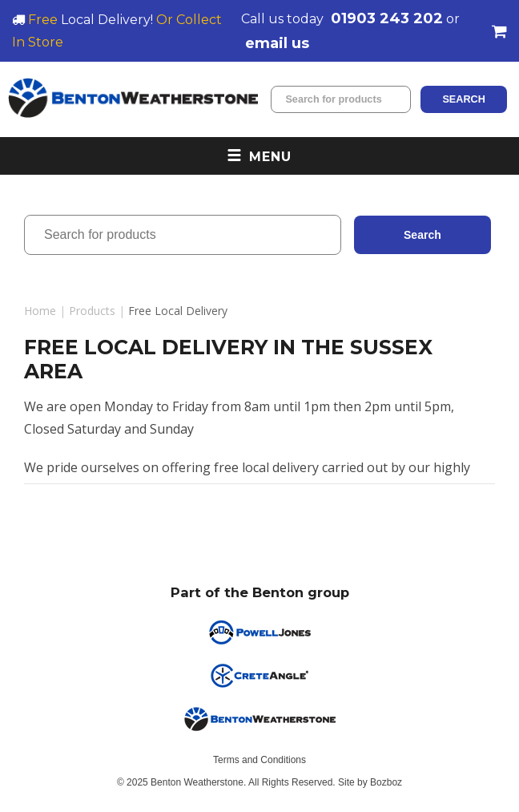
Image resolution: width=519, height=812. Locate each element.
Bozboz (386, 782)
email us (277, 43)
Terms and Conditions (259, 760)
